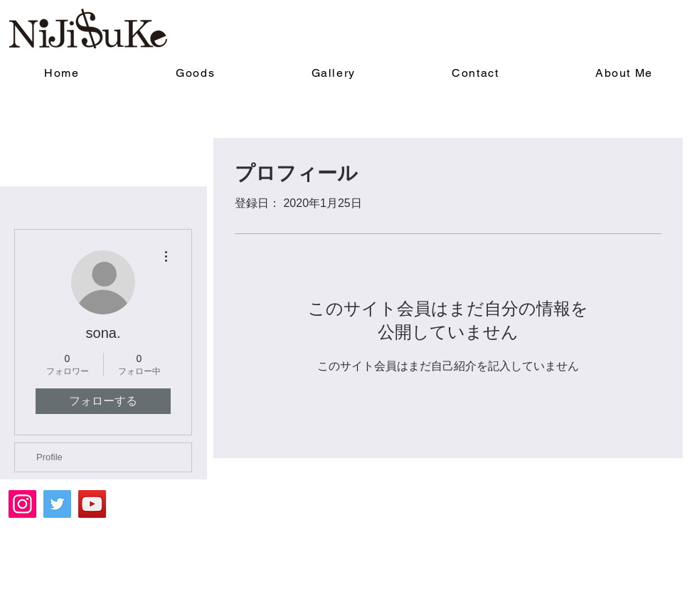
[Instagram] (22, 504)
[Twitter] (57, 504)
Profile (49, 457)
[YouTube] (92, 504)
